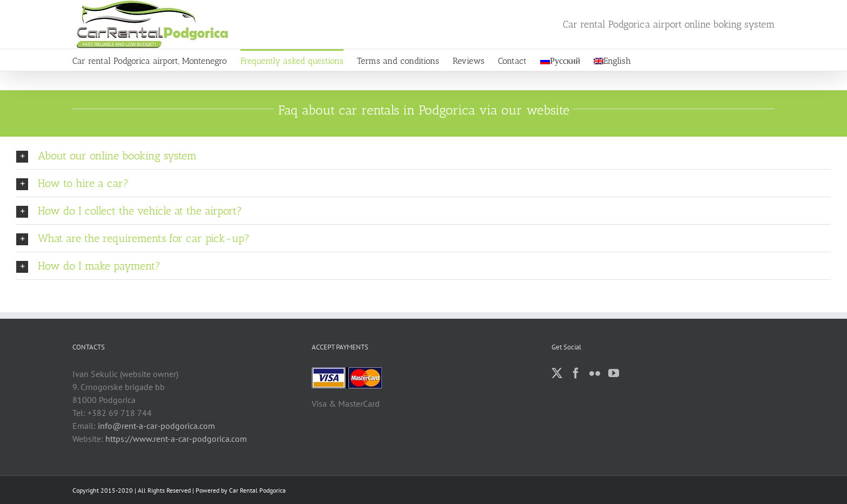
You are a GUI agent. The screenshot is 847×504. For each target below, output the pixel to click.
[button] (423, 156)
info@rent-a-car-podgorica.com (156, 426)
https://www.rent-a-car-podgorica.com (176, 439)
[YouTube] (614, 373)
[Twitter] (557, 373)
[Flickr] (595, 373)
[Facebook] (576, 373)
